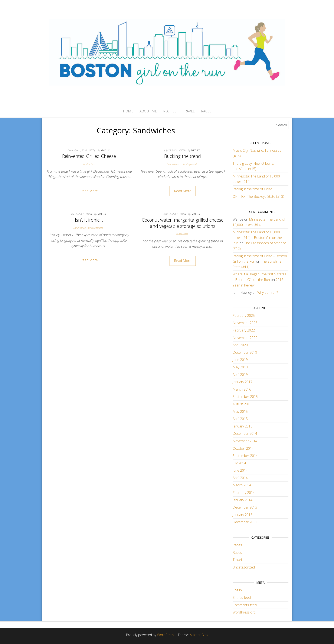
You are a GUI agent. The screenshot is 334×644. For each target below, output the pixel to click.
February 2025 (244, 315)
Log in (237, 590)
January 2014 (243, 500)
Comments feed (245, 605)
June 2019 (240, 360)
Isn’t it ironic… (89, 220)
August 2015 (242, 404)
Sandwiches (88, 164)
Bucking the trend (183, 156)
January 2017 (243, 382)
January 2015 (243, 426)
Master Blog (199, 635)
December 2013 (245, 507)
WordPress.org (244, 612)
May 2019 (240, 367)
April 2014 (240, 478)
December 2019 (245, 352)
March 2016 (242, 389)
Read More (89, 191)
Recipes (170, 111)
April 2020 (240, 345)
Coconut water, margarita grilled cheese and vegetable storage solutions (183, 223)
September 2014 (245, 456)
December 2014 (245, 433)
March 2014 (242, 485)
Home (128, 111)
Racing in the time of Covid (252, 189)
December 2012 (245, 522)
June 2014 (240, 470)
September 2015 (245, 397)
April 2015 (240, 419)
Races (206, 111)
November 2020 (245, 338)
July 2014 (239, 463)
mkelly (105, 150)
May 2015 (240, 411)
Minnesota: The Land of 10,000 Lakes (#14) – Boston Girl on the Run (257, 238)
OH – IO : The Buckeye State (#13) (258, 196)
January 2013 (243, 515)
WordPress (166, 635)
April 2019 (240, 375)
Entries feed (242, 597)
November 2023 (245, 323)
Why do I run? (268, 292)
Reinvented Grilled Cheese (89, 156)
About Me (148, 111)
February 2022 (244, 330)
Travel (189, 111)
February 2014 (244, 493)
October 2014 (243, 448)
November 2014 (245, 441)
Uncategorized (189, 164)
